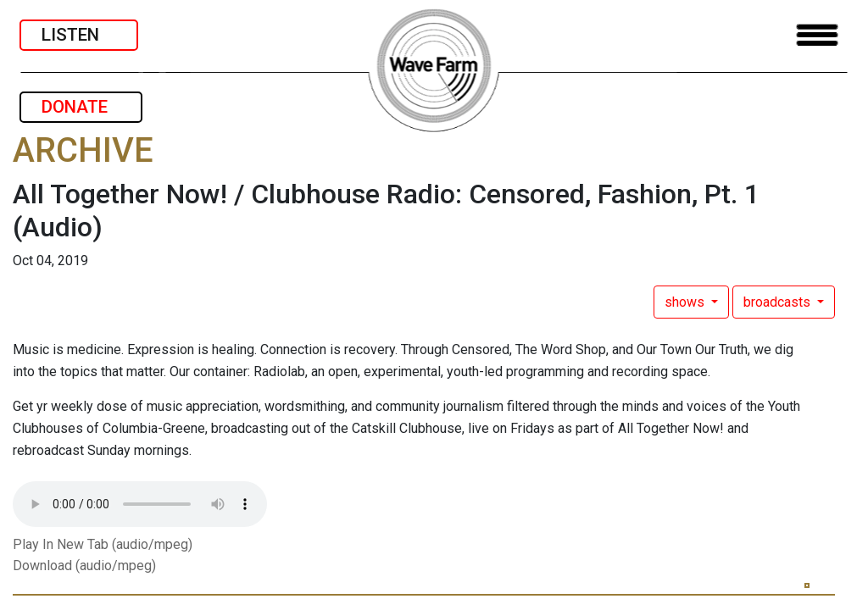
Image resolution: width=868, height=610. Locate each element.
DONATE (81, 107)
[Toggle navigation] (817, 35)
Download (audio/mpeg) (84, 566)
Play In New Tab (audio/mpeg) (103, 544)
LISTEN (79, 35)
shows (686, 302)
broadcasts (779, 302)
